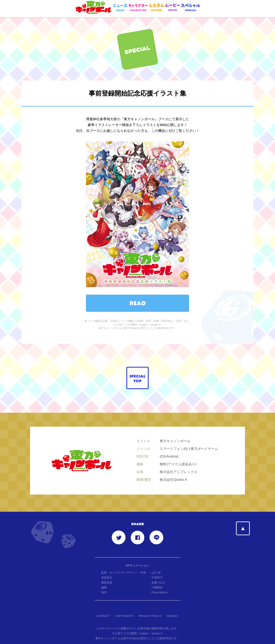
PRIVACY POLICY (150, 606)
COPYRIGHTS (124, 606)
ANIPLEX (172, 606)
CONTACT (103, 606)
